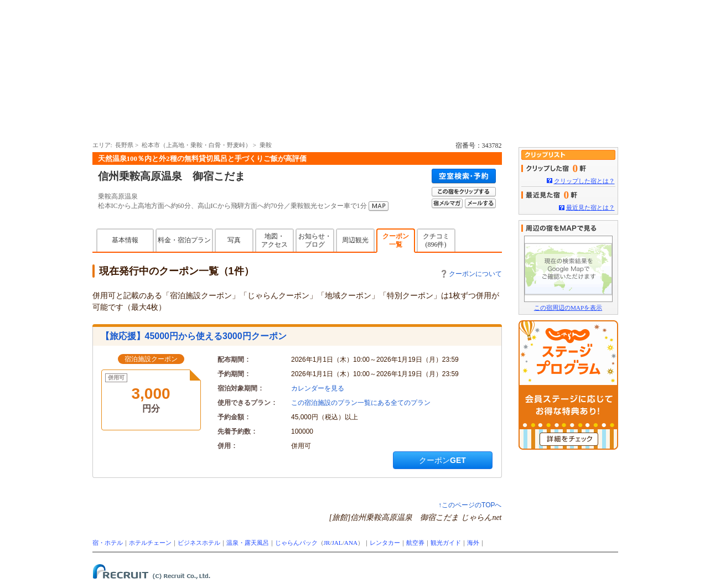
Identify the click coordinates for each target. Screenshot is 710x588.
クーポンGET (442, 460)
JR (327, 543)
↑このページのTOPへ (470, 505)
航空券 (415, 543)
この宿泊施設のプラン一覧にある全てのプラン (361, 403)
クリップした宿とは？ (584, 181)
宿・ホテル (108, 543)
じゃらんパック (296, 543)
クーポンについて (472, 274)
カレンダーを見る (318, 388)
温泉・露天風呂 (248, 543)
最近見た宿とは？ (590, 207)
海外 (473, 543)
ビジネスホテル (199, 543)
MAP (379, 206)
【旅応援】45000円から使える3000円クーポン (194, 336)
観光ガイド (446, 543)
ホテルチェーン (150, 543)
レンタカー (385, 543)
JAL (337, 543)
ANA (351, 543)
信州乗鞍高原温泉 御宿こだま (172, 176)
